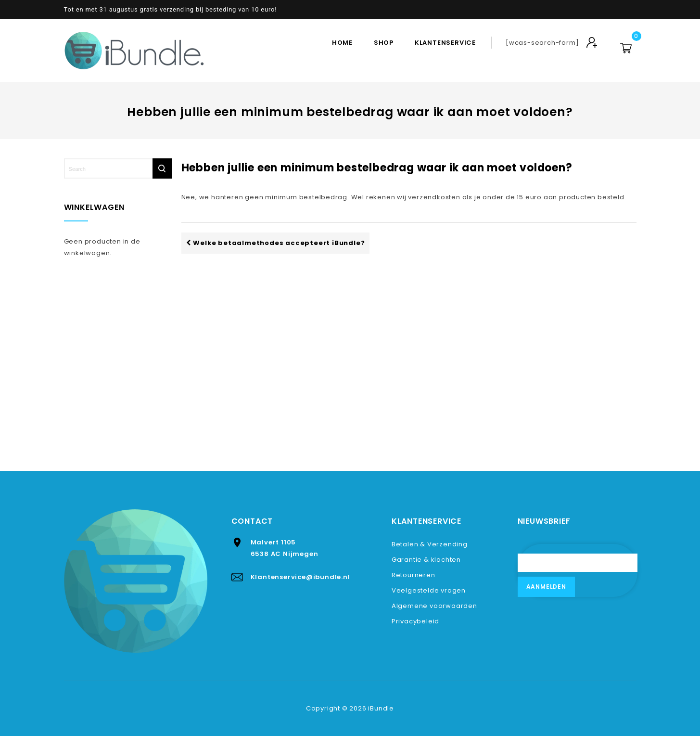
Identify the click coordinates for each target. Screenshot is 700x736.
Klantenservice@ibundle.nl (300, 577)
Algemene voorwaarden (434, 606)
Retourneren (414, 575)
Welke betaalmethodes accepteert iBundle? (276, 243)
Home (342, 43)
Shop (384, 43)
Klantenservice (445, 43)
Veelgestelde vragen (429, 590)
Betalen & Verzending (430, 544)
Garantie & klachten (426, 560)
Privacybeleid (415, 621)
